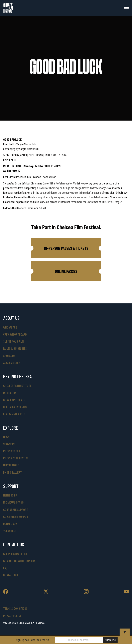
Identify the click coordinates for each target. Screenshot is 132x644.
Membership (10, 495)
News (6, 437)
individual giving (13, 502)
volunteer (10, 531)
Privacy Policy (12, 616)
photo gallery (12, 472)
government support (16, 517)
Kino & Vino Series (14, 414)
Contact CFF (11, 575)
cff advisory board (15, 334)
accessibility (11, 363)
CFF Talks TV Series (15, 407)
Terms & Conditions (15, 608)
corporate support (16, 509)
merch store (11, 465)
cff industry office (15, 554)
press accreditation (16, 458)
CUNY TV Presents (14, 400)
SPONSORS (9, 444)
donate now (10, 524)
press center (12, 451)
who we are (10, 327)
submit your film (13, 341)
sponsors (9, 356)
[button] (66, 248)
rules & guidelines (15, 348)
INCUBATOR (10, 393)
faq (5, 568)
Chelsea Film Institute (17, 385)
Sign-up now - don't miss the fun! (33, 640)
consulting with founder (19, 561)
